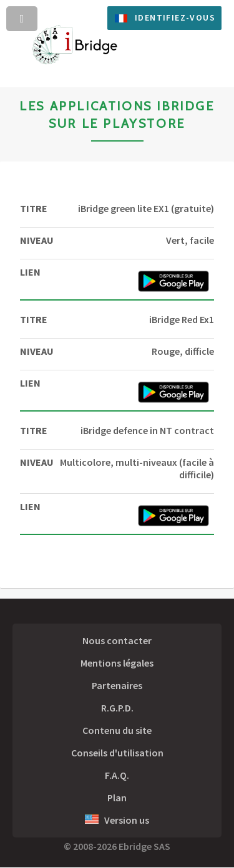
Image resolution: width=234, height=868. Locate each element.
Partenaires (117, 685)
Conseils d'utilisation (117, 753)
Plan (117, 798)
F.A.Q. (117, 775)
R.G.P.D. (117, 708)
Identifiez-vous (175, 17)
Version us (117, 820)
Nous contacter (117, 640)
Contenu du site (117, 730)
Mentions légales (117, 663)
